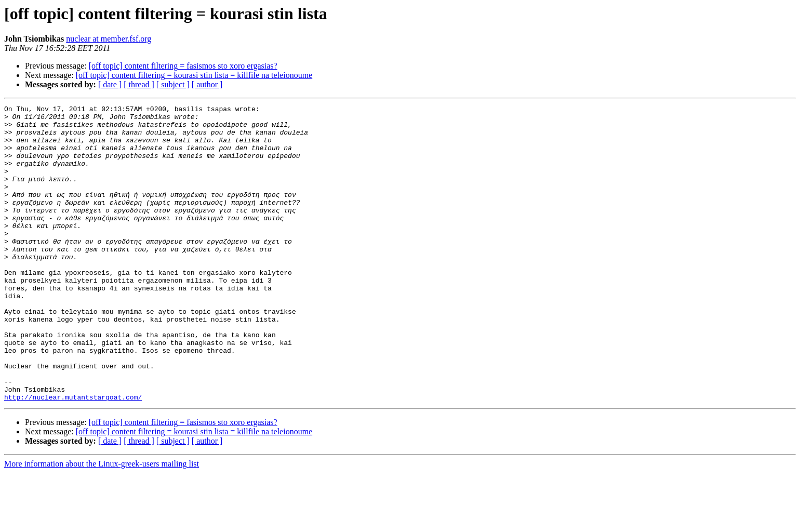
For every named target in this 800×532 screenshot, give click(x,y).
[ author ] (207, 84)
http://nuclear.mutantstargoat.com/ (73, 456)
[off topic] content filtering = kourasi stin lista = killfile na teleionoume (194, 75)
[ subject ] (173, 84)
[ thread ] (139, 84)
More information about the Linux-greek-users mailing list (102, 523)
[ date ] (110, 84)
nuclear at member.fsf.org (109, 39)
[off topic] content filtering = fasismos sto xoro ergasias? (183, 66)
